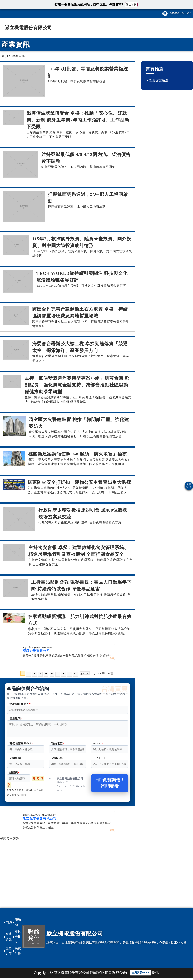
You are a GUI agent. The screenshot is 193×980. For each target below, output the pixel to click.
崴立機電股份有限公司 (28, 28)
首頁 (9, 924)
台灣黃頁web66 (141, 975)
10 (75, 673)
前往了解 (131, 5)
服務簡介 (18, 925)
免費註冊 (18, 953)
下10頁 (84, 673)
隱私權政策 (18, 939)
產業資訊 (9, 939)
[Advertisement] (68, 868)
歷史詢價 (9, 953)
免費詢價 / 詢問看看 (110, 785)
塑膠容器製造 (10, 841)
